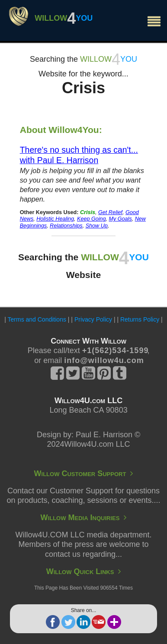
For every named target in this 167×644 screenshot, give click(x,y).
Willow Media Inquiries (84, 518)
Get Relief (110, 212)
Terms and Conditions (37, 319)
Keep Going (92, 219)
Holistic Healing (55, 219)
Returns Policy (140, 319)
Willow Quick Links (84, 571)
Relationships (66, 226)
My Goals (120, 219)
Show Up (97, 226)
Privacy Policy (93, 319)
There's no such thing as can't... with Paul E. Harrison (79, 155)
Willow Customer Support (84, 474)
